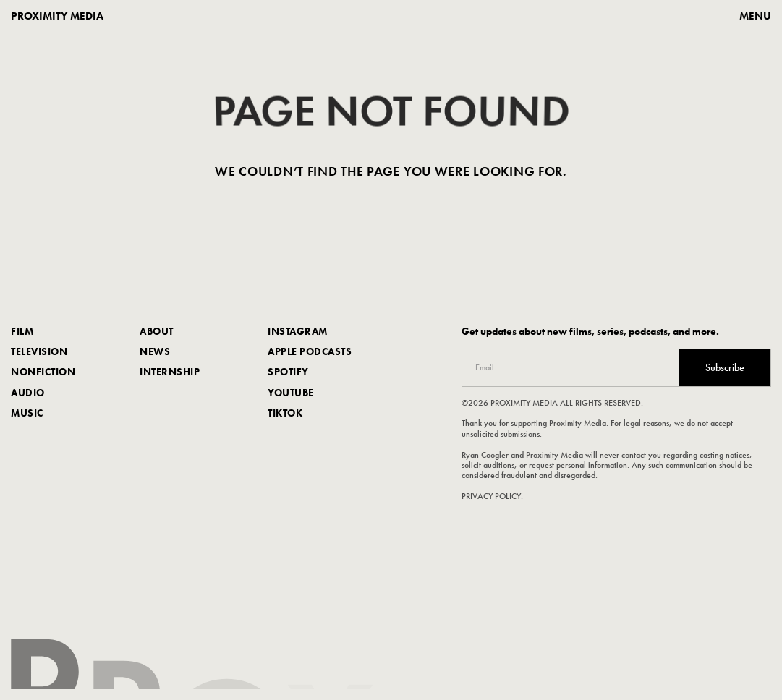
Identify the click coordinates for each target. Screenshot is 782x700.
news (155, 353)
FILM (22, 332)
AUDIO (28, 393)
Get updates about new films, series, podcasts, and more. (590, 333)
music (27, 414)
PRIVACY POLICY (491, 497)
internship (170, 373)
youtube (291, 393)
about (157, 332)
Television (39, 353)
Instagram (298, 332)
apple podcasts (310, 353)
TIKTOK (285, 414)
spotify (288, 373)
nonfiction (43, 373)
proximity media (57, 16)
